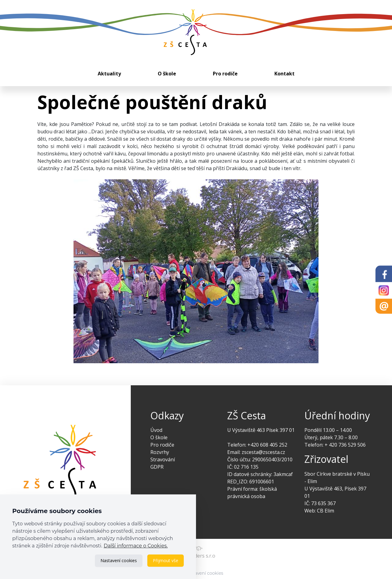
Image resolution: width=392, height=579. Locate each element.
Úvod (156, 430)
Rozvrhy (160, 452)
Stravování (163, 459)
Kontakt (285, 74)
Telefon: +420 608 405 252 (257, 445)
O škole (167, 74)
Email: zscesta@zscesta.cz (256, 452)
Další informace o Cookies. (136, 546)
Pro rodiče (225, 74)
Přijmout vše (166, 560)
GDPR (157, 467)
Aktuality (109, 74)
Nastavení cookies (119, 560)
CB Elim (326, 511)
